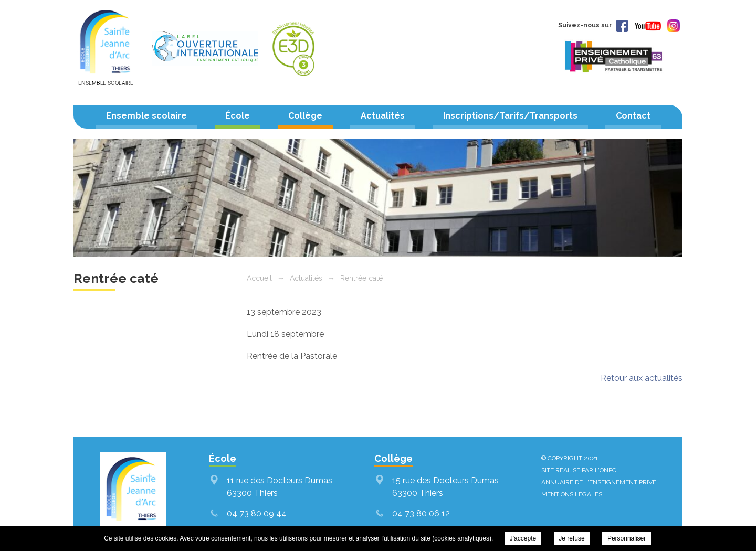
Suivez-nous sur (593, 25)
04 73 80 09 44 (257, 513)
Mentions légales (572, 494)
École (238, 116)
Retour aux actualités (642, 378)
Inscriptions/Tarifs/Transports (510, 116)
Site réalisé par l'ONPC (579, 470)
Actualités (383, 116)
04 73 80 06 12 (421, 513)
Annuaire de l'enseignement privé (599, 482)
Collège (305, 116)
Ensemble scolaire (146, 116)
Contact (633, 116)
